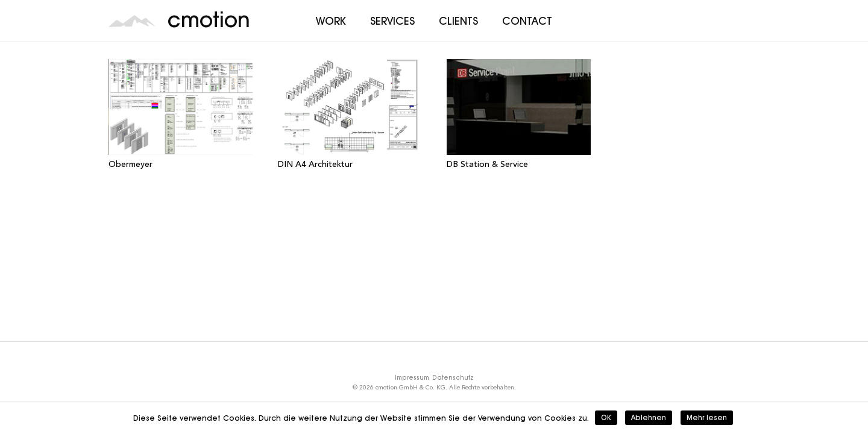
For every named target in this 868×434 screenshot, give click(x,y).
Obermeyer (131, 165)
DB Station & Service (487, 165)
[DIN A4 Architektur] (350, 107)
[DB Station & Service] (519, 107)
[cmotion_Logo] (132, 21)
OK (606, 417)
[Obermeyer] (181, 107)
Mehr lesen (707, 417)
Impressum (412, 377)
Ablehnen (649, 417)
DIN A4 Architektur (315, 165)
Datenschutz (453, 377)
